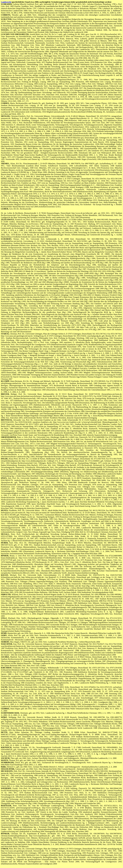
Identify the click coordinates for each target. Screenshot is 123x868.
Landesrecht (6, 2)
